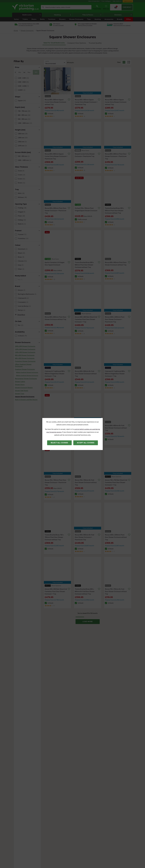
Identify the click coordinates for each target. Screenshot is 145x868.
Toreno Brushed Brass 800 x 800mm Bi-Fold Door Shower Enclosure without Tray (85, 591)
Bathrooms (32, 15)
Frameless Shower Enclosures (25, 361)
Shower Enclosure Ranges (24, 388)
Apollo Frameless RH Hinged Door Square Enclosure (55, 427)
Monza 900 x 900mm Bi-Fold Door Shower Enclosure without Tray (86, 374)
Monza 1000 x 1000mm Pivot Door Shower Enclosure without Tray (116, 537)
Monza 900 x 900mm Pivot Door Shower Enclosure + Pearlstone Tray (56, 211)
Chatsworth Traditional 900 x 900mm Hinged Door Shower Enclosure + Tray (55, 374)
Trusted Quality (95, 43)
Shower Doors (20, 385)
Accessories (109, 19)
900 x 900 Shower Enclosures (25, 358)
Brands (120, 19)
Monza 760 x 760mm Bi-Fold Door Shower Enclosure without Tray (86, 482)
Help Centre (117, 1)
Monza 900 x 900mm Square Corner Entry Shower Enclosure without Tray (116, 102)
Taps (89, 19)
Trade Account (128, 1)
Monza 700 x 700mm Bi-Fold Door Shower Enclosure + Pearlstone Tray (84, 428)
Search (43, 7)
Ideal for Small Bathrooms (54, 43)
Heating (63, 15)
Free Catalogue (106, 1)
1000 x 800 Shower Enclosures (25, 346)
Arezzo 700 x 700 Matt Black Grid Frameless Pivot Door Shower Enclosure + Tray (116, 482)
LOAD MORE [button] (88, 622)
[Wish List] (106, 7)
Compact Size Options (77, 43)
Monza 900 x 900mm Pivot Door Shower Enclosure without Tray (116, 264)
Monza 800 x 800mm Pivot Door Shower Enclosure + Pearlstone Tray (116, 156)
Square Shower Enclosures (45, 30)
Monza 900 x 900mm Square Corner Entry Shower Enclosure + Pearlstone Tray (86, 102)
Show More (20, 315)
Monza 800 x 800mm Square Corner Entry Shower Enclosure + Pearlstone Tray (56, 156)
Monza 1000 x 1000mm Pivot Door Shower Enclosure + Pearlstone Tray (115, 319)
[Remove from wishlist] (69, 100)
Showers (62, 19)
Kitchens (123, 15)
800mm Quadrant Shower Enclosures (27, 372)
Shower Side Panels (22, 391)
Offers (129, 19)
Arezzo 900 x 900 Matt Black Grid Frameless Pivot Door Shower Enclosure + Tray (56, 591)
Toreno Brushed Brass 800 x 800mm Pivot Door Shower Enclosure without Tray (84, 265)
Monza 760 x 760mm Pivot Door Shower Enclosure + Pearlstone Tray (56, 482)
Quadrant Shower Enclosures (25, 369)
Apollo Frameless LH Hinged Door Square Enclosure (54, 264)
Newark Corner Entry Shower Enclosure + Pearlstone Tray (85, 155)
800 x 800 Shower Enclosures (25, 355)
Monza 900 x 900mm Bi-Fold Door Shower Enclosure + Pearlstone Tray (84, 537)
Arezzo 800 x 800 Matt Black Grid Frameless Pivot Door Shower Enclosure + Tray (86, 319)
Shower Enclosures (76, 19)
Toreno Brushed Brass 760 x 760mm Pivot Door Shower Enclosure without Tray (54, 537)
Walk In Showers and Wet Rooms (26, 400)
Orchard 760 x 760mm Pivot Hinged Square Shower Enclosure (86, 209)
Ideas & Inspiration (94, 1)
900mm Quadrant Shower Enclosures (27, 375)
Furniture (52, 19)
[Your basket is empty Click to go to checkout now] (121, 7)
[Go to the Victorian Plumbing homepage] (26, 7)
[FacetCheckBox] (16, 78)
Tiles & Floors (92, 15)
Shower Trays (20, 394)
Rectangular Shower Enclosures (26, 378)
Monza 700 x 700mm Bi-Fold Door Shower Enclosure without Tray (116, 591)
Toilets (25, 19)
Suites (16, 19)
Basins (34, 19)
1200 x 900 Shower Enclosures (25, 352)
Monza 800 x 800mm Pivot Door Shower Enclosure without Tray (56, 318)
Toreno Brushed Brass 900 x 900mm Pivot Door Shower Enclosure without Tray (114, 211)
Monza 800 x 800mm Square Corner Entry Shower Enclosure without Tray (55, 102)
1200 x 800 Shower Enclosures (25, 349)
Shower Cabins (20, 381)
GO (36, 72)
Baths (42, 19)
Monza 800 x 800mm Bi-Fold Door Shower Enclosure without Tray (116, 428)
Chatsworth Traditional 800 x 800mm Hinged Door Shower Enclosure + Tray (115, 374)
